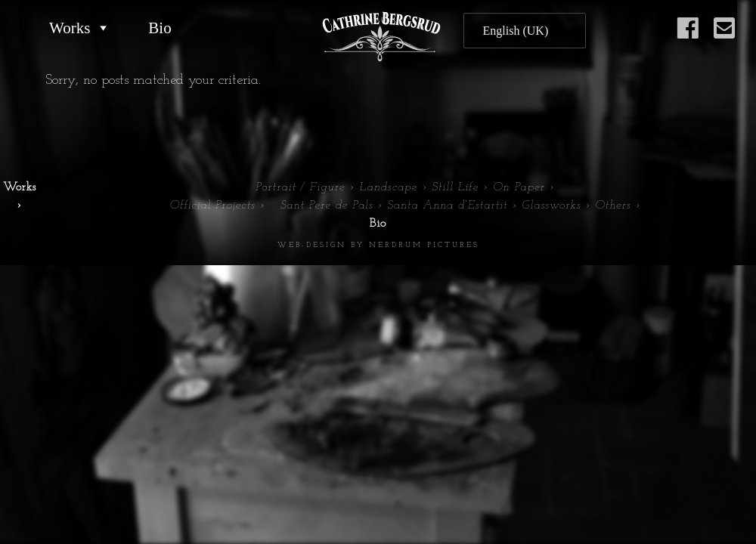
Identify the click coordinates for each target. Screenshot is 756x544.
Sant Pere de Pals (327, 206)
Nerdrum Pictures (424, 245)
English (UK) (516, 31)
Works (70, 28)
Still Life (455, 187)
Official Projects (212, 206)
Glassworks (551, 206)
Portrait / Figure (300, 187)
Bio (160, 28)
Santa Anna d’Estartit (447, 206)
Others (613, 206)
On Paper (519, 187)
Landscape (388, 187)
